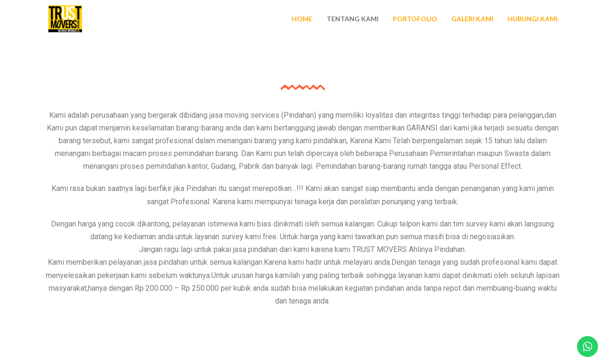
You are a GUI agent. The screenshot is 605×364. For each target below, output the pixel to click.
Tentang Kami (353, 19)
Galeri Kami (472, 19)
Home (302, 19)
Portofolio (415, 19)
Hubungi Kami (533, 19)
